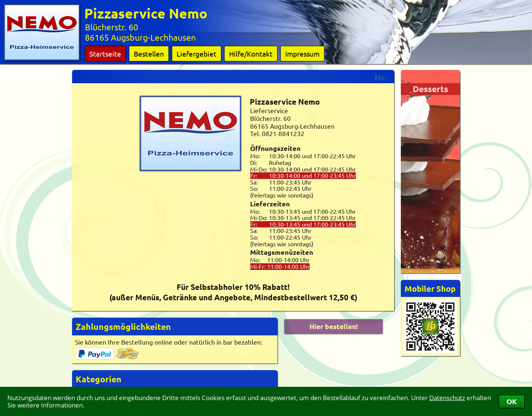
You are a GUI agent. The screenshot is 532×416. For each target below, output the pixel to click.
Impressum (302, 54)
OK (512, 401)
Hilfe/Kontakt (251, 54)
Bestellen (149, 54)
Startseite (105, 54)
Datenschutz (447, 398)
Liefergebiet (197, 54)
